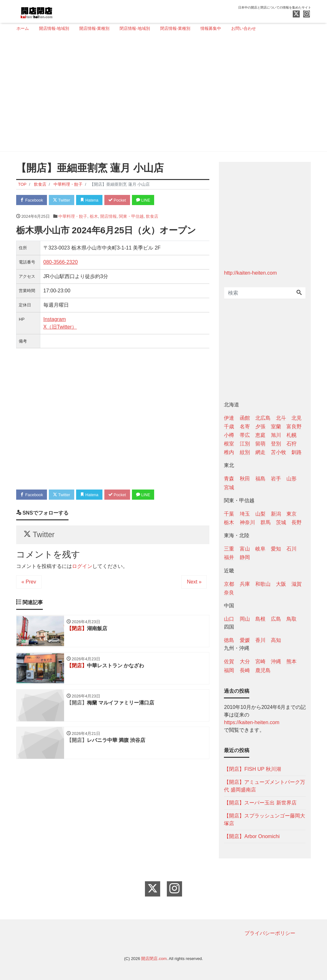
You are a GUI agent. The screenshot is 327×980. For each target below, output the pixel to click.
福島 (260, 479)
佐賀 (229, 661)
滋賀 (297, 584)
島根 (260, 619)
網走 (260, 452)
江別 (245, 444)
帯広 (245, 435)
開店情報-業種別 (94, 28)
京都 (229, 584)
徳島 (229, 640)
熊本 (291, 661)
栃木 (94, 216)
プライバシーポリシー (270, 933)
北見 (297, 418)
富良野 (294, 427)
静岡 (245, 557)
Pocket (119, 200)
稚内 (229, 452)
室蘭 (276, 427)
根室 (229, 444)
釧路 (297, 452)
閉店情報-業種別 (175, 28)
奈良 (229, 593)
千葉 (229, 514)
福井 (229, 557)
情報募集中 (211, 28)
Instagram (55, 320)
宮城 (229, 487)
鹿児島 (263, 670)
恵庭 (260, 435)
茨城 (281, 522)
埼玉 (245, 514)
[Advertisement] (161, 94)
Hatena (91, 200)
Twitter (63, 200)
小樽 (229, 435)
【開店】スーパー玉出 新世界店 (260, 803)
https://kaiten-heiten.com (252, 722)
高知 (276, 640)
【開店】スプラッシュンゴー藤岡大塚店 (265, 820)
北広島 (263, 418)
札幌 (291, 435)
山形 (291, 479)
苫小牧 (278, 452)
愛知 (276, 549)
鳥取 (291, 619)
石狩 (291, 444)
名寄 (245, 427)
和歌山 (263, 584)
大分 (245, 661)
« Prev (29, 583)
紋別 (245, 452)
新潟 (276, 514)
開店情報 (108, 216)
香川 (260, 640)
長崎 (245, 670)
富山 (245, 549)
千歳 (229, 427)
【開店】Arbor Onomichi (252, 836)
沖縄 (276, 661)
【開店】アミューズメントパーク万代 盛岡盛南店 (265, 786)
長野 (297, 522)
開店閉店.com (154, 959)
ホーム (23, 28)
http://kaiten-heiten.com (250, 273)
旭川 (276, 435)
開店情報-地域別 (54, 28)
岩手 (276, 479)
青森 (229, 479)
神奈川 (247, 522)
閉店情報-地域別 (135, 28)
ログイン (82, 567)
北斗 (281, 418)
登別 (276, 444)
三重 (229, 549)
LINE (146, 200)
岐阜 (260, 549)
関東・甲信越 (131, 216)
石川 (291, 549)
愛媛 (245, 640)
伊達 (229, 418)
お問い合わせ (244, 28)
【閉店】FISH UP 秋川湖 (252, 769)
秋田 (245, 479)
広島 (276, 619)
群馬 (265, 522)
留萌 (260, 444)
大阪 (281, 584)
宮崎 (260, 661)
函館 (245, 418)
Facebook (32, 200)
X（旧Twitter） (60, 327)
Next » (194, 583)
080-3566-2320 (61, 262)
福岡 (229, 670)
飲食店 (152, 216)
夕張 (260, 427)
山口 (229, 619)
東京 (291, 514)
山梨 (260, 514)
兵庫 (245, 584)
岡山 (245, 619)
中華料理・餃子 (73, 216)
